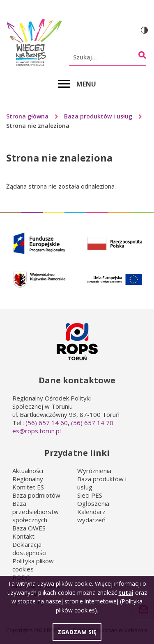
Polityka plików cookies (33, 565)
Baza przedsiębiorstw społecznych (36, 512)
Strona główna (27, 116)
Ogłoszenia (93, 503)
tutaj (126, 596)
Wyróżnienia (94, 471)
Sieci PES (90, 495)
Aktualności (28, 471)
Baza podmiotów (36, 495)
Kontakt (23, 536)
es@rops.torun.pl (37, 431)
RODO (22, 577)
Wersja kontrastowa (144, 30)
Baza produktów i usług (98, 116)
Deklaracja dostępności (29, 548)
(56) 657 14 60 (47, 423)
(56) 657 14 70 (92, 423)
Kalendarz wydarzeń (91, 516)
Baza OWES (29, 528)
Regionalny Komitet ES (28, 483)
